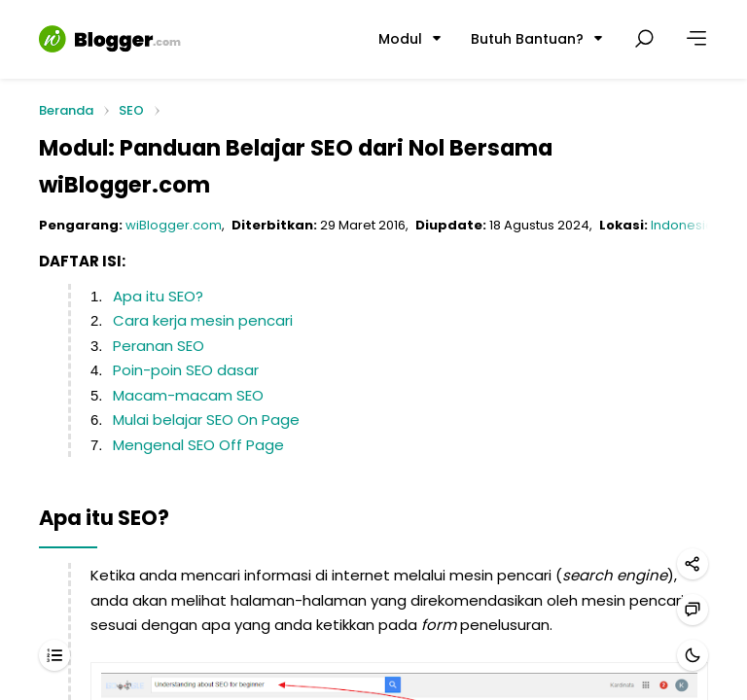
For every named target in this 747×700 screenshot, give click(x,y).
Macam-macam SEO (188, 395)
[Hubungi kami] (693, 610)
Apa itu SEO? (158, 296)
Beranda (66, 111)
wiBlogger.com (174, 225)
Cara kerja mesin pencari (203, 320)
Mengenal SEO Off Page (198, 445)
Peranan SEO (159, 346)
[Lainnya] (696, 39)
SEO (131, 110)
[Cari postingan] (644, 39)
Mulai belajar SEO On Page (206, 420)
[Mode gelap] (693, 655)
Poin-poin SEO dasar (186, 370)
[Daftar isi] (54, 655)
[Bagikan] (693, 564)
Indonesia (682, 225)
